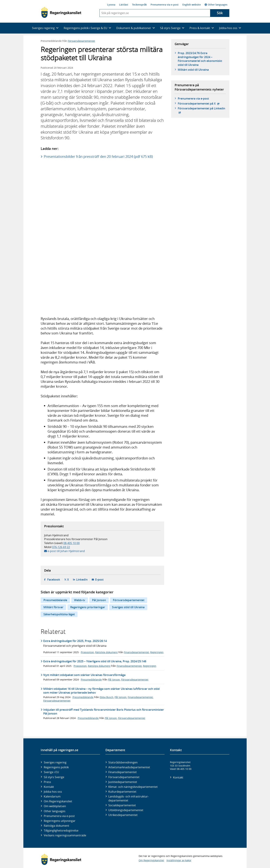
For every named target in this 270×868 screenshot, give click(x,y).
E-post (99, 580)
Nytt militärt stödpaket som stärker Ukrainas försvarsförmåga (84, 675)
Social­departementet (122, 805)
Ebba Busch (107, 697)
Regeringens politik (56, 767)
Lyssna (111, 5)
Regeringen (157, 652)
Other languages (216, 5)
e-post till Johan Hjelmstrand (66, 551)
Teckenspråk (139, 5)
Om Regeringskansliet (58, 801)
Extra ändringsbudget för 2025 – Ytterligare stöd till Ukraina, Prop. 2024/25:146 (95, 661)
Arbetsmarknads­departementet (129, 767)
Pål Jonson (99, 600)
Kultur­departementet (122, 792)
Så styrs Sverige (54, 777)
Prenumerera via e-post (165, 5)
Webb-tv (80, 600)
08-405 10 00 (71, 543)
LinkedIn (82, 580)
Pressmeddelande (55, 600)
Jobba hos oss (53, 792)
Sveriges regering (55, 762)
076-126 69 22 (61, 547)
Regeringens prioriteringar (88, 607)
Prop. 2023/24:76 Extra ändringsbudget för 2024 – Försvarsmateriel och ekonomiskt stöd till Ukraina (200, 59)
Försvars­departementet (124, 777)
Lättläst (124, 5)
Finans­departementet (123, 772)
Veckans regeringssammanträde (65, 835)
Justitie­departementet (123, 782)
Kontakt (49, 787)
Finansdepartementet (136, 652)
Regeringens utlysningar (60, 821)
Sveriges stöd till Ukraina (128, 607)
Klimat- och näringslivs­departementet (133, 787)
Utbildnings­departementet (126, 810)
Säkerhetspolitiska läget (59, 614)
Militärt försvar (53, 607)
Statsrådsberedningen (123, 762)
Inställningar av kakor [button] (179, 860)
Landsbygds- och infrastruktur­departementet (129, 798)
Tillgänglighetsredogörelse (61, 830)
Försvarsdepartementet (81, 41)
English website (192, 5)
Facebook (54, 580)
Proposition (87, 652)
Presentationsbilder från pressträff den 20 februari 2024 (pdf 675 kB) (98, 157)
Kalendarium (52, 796)
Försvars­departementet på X (199, 104)
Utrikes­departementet (123, 815)
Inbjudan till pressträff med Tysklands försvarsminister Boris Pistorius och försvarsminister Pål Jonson (104, 712)
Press (47, 782)
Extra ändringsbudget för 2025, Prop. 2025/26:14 (75, 641)
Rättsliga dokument (106, 652)
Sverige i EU (51, 772)
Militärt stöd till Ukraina (193, 70)
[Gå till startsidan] (61, 12)
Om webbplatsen (55, 806)
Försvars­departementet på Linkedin (202, 108)
